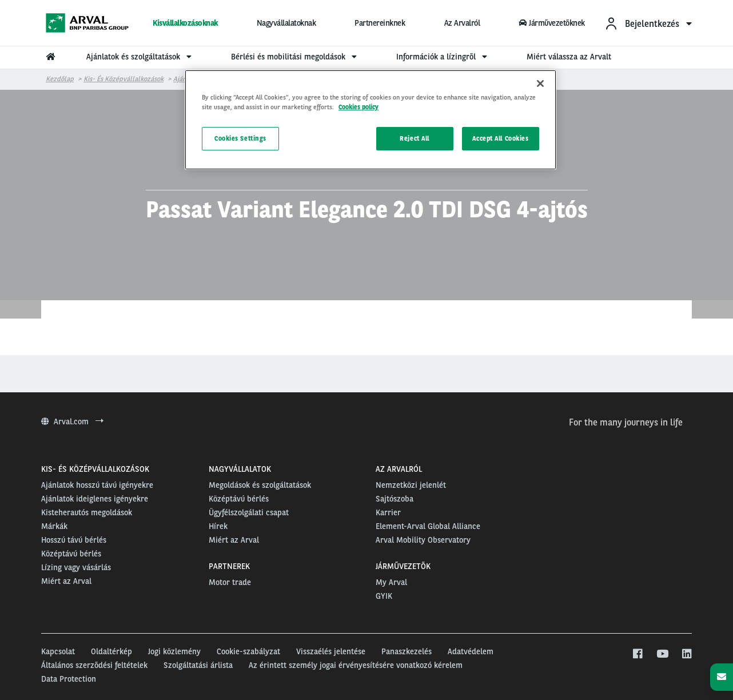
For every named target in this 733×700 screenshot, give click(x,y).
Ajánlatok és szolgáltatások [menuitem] (140, 57)
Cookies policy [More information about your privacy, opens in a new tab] (358, 107)
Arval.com (72, 421)
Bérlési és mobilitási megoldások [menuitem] (295, 57)
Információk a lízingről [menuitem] (443, 57)
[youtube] (662, 654)
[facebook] (637, 654)
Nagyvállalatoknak (286, 23)
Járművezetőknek (552, 23)
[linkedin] (686, 654)
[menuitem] (648, 23)
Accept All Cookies (500, 138)
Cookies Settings (240, 138)
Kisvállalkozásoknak (185, 23)
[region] (371, 120)
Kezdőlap (60, 79)
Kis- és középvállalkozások (124, 79)
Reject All (415, 138)
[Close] (540, 83)
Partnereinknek (380, 23)
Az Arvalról (462, 23)
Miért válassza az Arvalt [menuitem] (569, 57)
